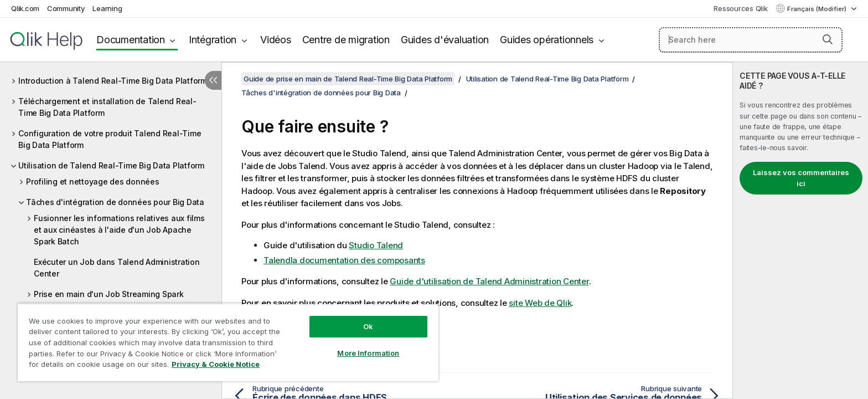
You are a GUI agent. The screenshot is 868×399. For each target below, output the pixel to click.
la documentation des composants (344, 260)
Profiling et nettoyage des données (93, 181)
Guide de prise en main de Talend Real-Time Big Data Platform (348, 79)
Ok (368, 326)
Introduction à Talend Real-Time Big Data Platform (113, 81)
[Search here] (751, 40)
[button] (828, 39)
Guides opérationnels (547, 40)
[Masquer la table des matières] (213, 80)
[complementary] (800, 231)
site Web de (540, 303)
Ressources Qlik (740, 8)
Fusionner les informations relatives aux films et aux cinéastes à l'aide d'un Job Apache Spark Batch (119, 230)
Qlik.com (25, 8)
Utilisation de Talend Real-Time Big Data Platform (111, 165)
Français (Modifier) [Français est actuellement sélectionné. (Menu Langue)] (818, 9)
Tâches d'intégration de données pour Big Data (115, 202)
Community (66, 8)
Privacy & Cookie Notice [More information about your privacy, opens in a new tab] (216, 364)
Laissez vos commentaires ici (801, 178)
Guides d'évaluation (445, 40)
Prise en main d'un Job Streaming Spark (109, 294)
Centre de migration (346, 40)
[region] (228, 342)
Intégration (213, 40)
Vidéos (276, 40)
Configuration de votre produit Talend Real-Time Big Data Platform (110, 139)
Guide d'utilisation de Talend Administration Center (489, 281)
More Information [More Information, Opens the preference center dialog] (368, 353)
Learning (107, 8)
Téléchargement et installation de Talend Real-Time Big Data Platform (107, 107)
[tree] (111, 211)
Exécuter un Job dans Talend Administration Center (117, 268)
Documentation (131, 40)
